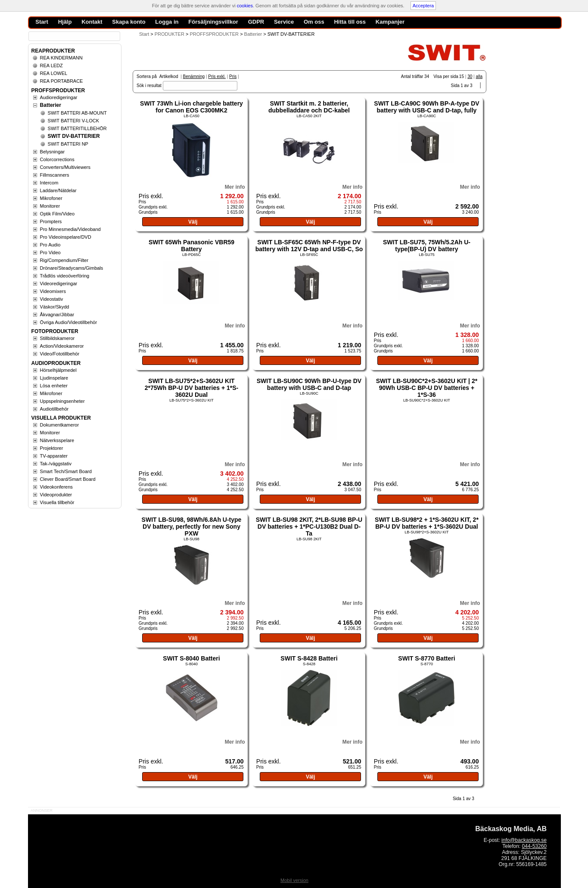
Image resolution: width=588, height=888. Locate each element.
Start (144, 34)
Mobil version (294, 880)
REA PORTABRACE (62, 81)
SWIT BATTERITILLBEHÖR (77, 128)
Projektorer (52, 448)
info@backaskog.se (524, 840)
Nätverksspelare (57, 440)
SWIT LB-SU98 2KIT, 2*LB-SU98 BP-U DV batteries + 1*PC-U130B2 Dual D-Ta (309, 527)
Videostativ (52, 299)
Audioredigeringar (59, 97)
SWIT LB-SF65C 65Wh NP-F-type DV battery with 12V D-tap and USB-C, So (309, 246)
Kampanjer (390, 22)
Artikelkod (169, 76)
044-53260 (534, 846)
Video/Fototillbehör (60, 354)
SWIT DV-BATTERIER (74, 136)
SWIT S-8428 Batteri (309, 658)
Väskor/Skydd (55, 307)
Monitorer (50, 206)
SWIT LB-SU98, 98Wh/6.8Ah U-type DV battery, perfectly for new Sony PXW (192, 527)
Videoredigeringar (59, 284)
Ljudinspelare (54, 378)
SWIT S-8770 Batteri (426, 658)
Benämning (194, 76)
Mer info (235, 187)
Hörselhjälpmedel (58, 370)
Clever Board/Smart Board (68, 479)
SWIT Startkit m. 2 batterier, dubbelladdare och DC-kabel (309, 107)
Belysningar (52, 152)
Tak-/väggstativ (56, 464)
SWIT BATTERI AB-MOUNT (77, 113)
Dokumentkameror (59, 425)
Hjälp (65, 22)
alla (479, 76)
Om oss (314, 22)
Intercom (49, 183)
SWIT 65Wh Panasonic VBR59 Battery (191, 246)
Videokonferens (56, 487)
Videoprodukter (56, 495)
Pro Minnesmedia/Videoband (70, 229)
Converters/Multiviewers (65, 167)
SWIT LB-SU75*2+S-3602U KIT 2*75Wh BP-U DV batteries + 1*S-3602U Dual (191, 388)
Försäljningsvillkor (213, 22)
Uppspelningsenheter (62, 401)
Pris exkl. (217, 76)
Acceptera (423, 6)
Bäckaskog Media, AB (511, 829)
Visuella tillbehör (57, 502)
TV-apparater (54, 456)
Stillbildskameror (58, 338)
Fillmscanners (55, 175)
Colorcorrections (57, 159)
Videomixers (53, 291)
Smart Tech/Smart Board (66, 471)
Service (284, 22)
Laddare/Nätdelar (58, 190)
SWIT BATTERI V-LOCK (73, 121)
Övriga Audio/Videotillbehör (69, 322)
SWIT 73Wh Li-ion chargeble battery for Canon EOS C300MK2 (191, 107)
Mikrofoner (51, 198)
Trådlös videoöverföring (65, 276)
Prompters (51, 221)
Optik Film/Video (58, 214)
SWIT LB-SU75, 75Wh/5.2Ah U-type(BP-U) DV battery (427, 246)
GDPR (256, 22)
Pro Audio (50, 245)
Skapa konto (129, 22)
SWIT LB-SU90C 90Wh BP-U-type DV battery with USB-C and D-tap (309, 384)
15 (462, 76)
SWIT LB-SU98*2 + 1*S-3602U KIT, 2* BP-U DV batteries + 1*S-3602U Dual (427, 523)
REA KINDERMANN (61, 58)
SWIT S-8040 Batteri (191, 658)
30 (470, 76)
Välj (193, 222)
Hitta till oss (350, 22)
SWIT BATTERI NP (68, 144)
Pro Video (50, 252)
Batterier (51, 105)
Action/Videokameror (62, 346)
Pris (233, 76)
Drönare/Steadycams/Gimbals (72, 268)
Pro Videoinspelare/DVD (66, 237)
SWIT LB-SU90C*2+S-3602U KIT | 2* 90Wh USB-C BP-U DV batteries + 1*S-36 (427, 388)
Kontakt (92, 22)
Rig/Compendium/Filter (64, 260)
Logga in (167, 22)
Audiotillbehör (54, 409)
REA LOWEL (54, 73)
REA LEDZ (51, 65)
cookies (245, 6)
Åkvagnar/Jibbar (57, 315)
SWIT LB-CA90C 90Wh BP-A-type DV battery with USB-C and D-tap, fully (426, 107)
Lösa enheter (54, 386)
